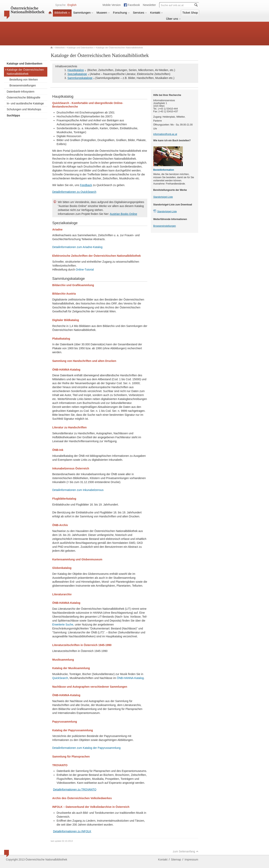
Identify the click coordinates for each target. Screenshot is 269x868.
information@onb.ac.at (165, 134)
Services (140, 13)
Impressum (191, 860)
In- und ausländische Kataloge (25, 103)
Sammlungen (83, 13)
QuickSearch (60, 678)
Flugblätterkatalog (64, 499)
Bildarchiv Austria (64, 294)
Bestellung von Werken (24, 80)
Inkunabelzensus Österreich (71, 468)
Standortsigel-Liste (163, 197)
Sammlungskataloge (80, 78)
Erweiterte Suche (63, 625)
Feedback (86, 185)
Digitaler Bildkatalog (66, 320)
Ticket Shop (190, 13)
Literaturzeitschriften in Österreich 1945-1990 (82, 645)
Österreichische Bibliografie (23, 97)
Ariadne (57, 229)
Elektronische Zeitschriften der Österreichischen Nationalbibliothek (97, 256)
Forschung (121, 13)
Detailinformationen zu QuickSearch (74, 192)
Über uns (173, 19)
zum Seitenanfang (186, 851)
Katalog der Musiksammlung (71, 668)
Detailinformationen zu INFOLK (72, 831)
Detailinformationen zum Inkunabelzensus (78, 490)
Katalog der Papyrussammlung (73, 730)
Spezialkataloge (77, 74)
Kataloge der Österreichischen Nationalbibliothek (24, 72)
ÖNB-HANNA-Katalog (66, 370)
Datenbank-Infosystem (21, 92)
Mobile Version (112, 5)
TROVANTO (60, 765)
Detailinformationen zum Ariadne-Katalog (77, 247)
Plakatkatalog (61, 339)
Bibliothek (62, 13)
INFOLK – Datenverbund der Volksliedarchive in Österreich (91, 807)
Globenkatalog (62, 568)
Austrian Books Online (124, 214)
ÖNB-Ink (58, 450)
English (72, 5)
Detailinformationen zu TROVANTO (75, 789)
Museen (103, 13)
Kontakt (156, 13)
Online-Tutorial (85, 270)
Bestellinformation (164, 170)
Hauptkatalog (76, 70)
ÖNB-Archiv (60, 525)
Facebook (134, 5)
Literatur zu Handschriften (69, 427)
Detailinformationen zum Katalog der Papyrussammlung (86, 748)
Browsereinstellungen (23, 85)
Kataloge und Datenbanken (80, 48)
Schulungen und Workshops (24, 109)
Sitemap (176, 860)
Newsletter (149, 5)
